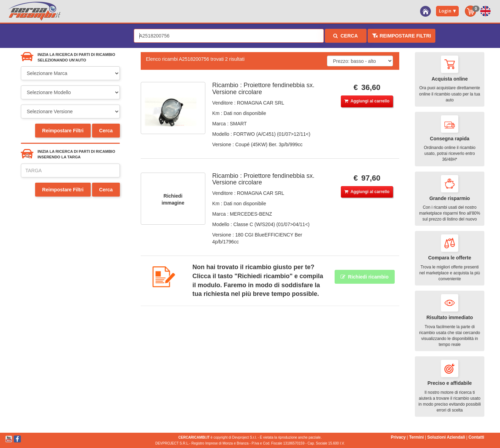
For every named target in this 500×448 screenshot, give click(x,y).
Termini (416, 437)
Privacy (398, 437)
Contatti (476, 437)
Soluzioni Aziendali (446, 437)
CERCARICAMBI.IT (194, 437)
